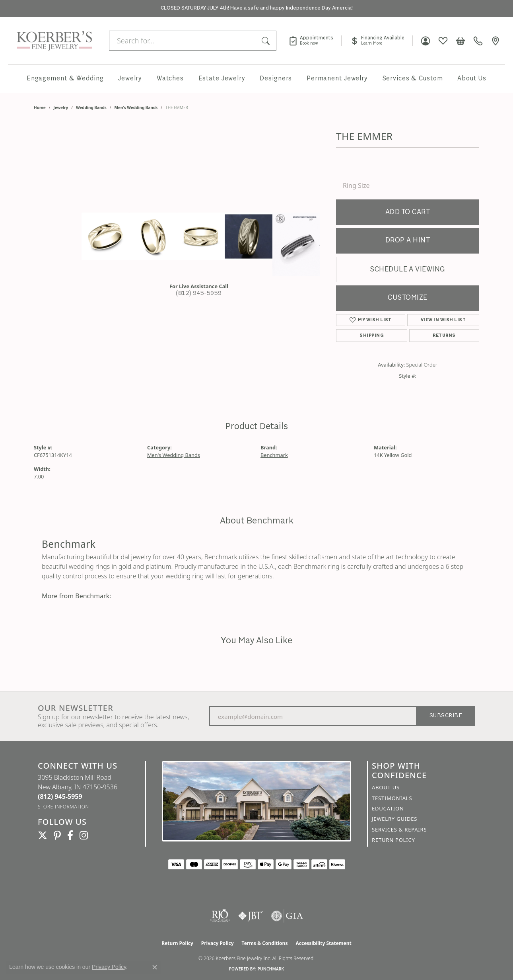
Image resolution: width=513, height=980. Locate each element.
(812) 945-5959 (199, 294)
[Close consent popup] (155, 967)
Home (40, 107)
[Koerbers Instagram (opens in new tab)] (84, 836)
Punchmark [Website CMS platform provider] (271, 969)
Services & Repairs (399, 830)
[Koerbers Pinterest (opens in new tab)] (57, 836)
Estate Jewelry (222, 79)
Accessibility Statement (323, 943)
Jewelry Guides (394, 819)
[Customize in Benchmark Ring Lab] (296, 244)
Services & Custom (413, 79)
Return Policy (393, 840)
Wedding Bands (91, 107)
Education (388, 808)
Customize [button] (407, 298)
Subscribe (446, 716)
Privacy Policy (218, 943)
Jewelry (130, 79)
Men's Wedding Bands (136, 107)
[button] (426, 41)
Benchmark (274, 455)
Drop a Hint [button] (408, 241)
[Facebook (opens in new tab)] (70, 836)
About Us (472, 79)
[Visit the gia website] (287, 916)
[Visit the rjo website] (220, 916)
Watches (170, 79)
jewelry (61, 107)
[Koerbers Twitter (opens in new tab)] (43, 836)
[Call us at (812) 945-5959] (60, 796)
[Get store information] (63, 807)
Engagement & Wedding (65, 79)
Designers (276, 79)
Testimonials (392, 798)
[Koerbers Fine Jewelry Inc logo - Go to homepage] (52, 41)
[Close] (503, 9)
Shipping (372, 336)
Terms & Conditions (265, 943)
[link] (315, 41)
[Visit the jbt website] (251, 916)
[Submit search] (267, 41)
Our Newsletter (76, 708)
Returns (444, 336)
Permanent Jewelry (337, 79)
